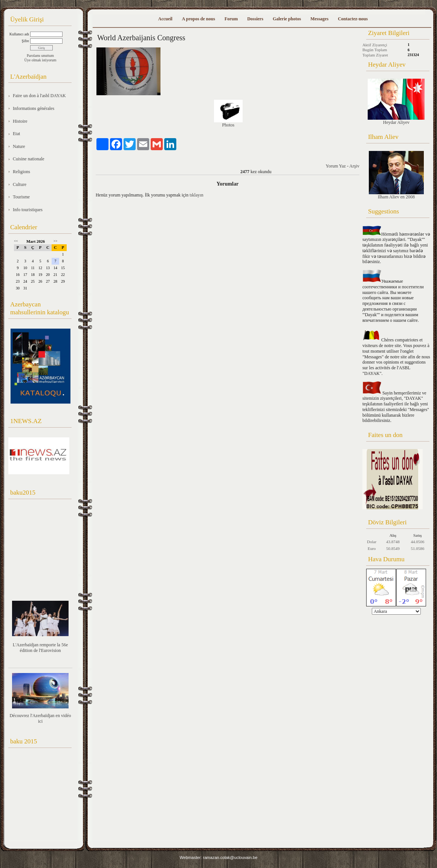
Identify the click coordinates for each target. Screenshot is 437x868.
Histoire (20, 121)
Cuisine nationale (29, 159)
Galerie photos (287, 19)
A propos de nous (199, 19)
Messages (319, 19)
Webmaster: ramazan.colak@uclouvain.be (219, 857)
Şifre (25, 41)
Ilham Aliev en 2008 (396, 175)
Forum (231, 19)
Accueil (165, 19)
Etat (16, 134)
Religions (21, 172)
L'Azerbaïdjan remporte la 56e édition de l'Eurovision (40, 648)
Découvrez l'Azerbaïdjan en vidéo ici (40, 718)
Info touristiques (28, 210)
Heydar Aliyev (396, 102)
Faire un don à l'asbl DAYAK (39, 96)
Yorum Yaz (335, 166)
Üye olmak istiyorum (40, 60)
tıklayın (196, 195)
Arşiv (354, 166)
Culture (20, 184)
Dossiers (255, 19)
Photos (228, 125)
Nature (19, 146)
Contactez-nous (353, 19)
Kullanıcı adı (19, 34)
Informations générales (34, 108)
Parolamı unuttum (40, 56)
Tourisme (21, 197)
